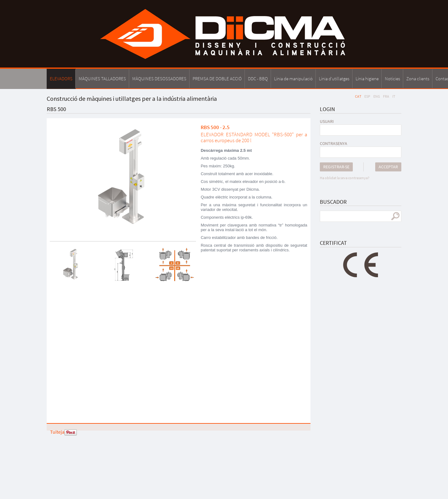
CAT (358, 96)
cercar (395, 216)
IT (394, 96)
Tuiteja (57, 432)
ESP (367, 96)
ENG (377, 96)
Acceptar (388, 167)
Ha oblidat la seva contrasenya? (345, 178)
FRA (386, 96)
